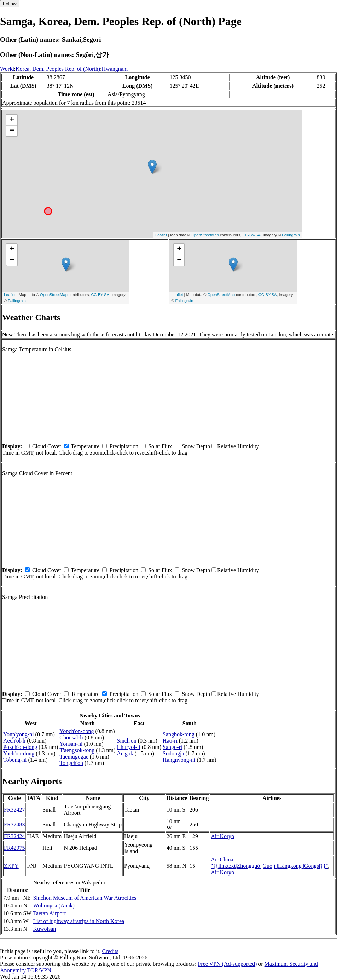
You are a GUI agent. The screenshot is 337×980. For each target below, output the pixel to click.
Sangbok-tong (179, 734)
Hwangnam (115, 69)
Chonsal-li (71, 737)
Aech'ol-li (14, 741)
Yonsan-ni (71, 744)
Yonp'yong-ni (19, 734)
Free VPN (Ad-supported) (227, 964)
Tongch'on (71, 763)
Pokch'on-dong (20, 747)
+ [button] (12, 120)
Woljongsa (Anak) (54, 906)
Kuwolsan (44, 929)
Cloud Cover (47, 446)
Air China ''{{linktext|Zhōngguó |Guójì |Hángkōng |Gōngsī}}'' (269, 863)
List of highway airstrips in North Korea (79, 921)
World (7, 69)
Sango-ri (172, 747)
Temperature (85, 446)
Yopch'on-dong (77, 731)
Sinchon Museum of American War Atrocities (85, 898)
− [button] (12, 131)
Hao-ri (170, 741)
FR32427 (14, 810)
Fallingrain (291, 235)
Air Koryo (222, 836)
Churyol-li (129, 747)
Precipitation (124, 446)
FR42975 (14, 848)
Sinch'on (126, 741)
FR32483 (14, 825)
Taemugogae (74, 757)
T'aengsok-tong (77, 750)
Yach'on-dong (19, 753)
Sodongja (173, 753)
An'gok (125, 753)
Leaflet (161, 235)
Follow (10, 4)
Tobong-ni (15, 760)
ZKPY (11, 866)
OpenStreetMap (205, 235)
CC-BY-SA (252, 235)
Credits (110, 951)
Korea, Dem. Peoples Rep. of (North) (58, 69)
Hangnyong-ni (179, 760)
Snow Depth (196, 446)
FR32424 (14, 836)
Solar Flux (160, 446)
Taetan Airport (49, 913)
